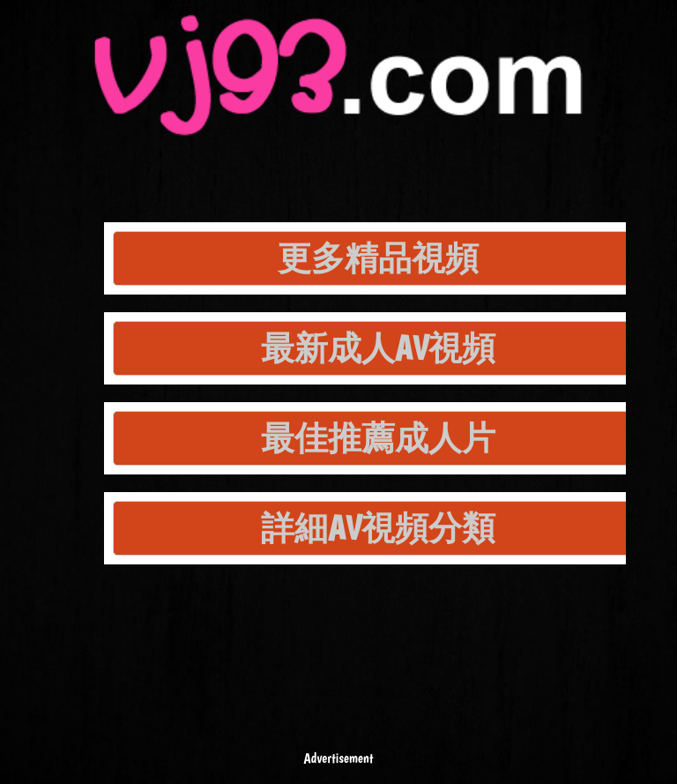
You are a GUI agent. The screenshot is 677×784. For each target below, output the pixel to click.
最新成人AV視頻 (378, 348)
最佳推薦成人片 (378, 438)
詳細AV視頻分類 (378, 528)
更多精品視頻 (378, 258)
